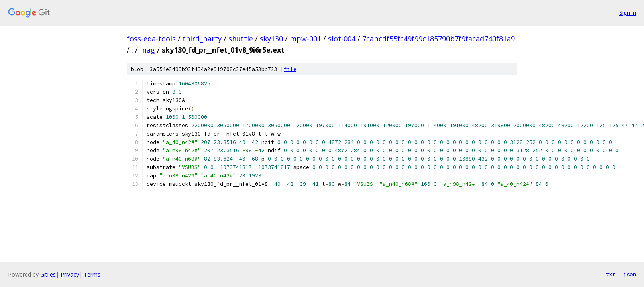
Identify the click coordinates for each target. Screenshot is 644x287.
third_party (202, 39)
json (630, 274)
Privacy (70, 274)
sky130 (271, 39)
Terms (92, 274)
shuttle (241, 39)
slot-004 (342, 39)
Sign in (628, 13)
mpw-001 (305, 39)
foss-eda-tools (151, 39)
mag (147, 50)
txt (611, 274)
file (290, 69)
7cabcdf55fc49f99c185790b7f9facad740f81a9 (439, 39)
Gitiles (48, 274)
